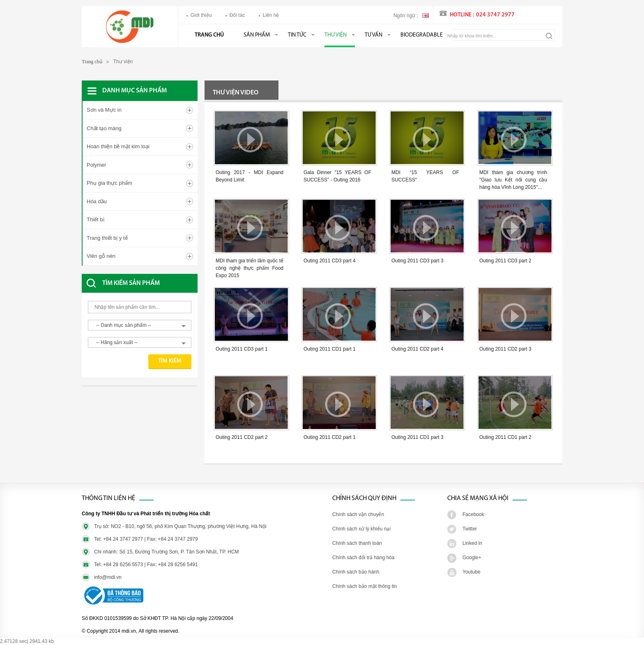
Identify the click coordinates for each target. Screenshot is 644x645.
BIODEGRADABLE (422, 35)
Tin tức (297, 35)
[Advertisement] (147, 415)
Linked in (472, 543)
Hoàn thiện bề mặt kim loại (118, 146)
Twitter (470, 529)
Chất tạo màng (104, 128)
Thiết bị (95, 219)
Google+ (472, 558)
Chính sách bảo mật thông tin (365, 586)
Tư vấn (374, 35)
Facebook (473, 514)
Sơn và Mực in (104, 110)
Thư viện (336, 35)
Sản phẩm (257, 35)
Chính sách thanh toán (357, 543)
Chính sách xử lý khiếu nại (361, 529)
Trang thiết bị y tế (107, 238)
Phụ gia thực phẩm (109, 183)
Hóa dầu (97, 201)
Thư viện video (236, 93)
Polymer (97, 165)
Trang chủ (209, 35)
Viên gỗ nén (101, 256)
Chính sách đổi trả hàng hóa (363, 558)
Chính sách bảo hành (356, 572)
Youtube (471, 572)
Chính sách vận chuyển (358, 514)
